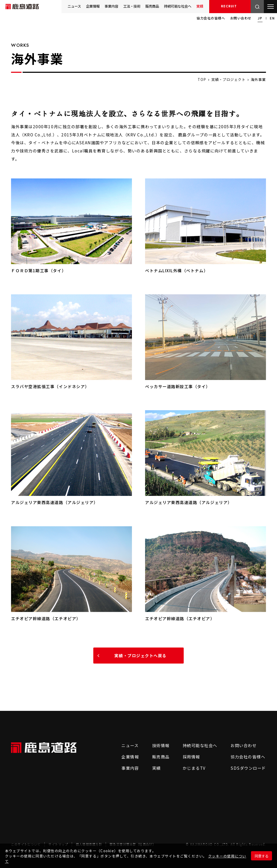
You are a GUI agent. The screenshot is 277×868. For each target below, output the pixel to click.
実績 (199, 6)
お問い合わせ (241, 18)
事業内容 (103, 6)
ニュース (62, 6)
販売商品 (147, 6)
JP (260, 18)
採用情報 (230, 7)
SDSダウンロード (246, 768)
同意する (261, 856)
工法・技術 (125, 6)
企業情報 (83, 6)
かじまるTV (189, 768)
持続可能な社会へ (175, 6)
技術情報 (152, 745)
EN (272, 18)
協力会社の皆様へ (211, 18)
